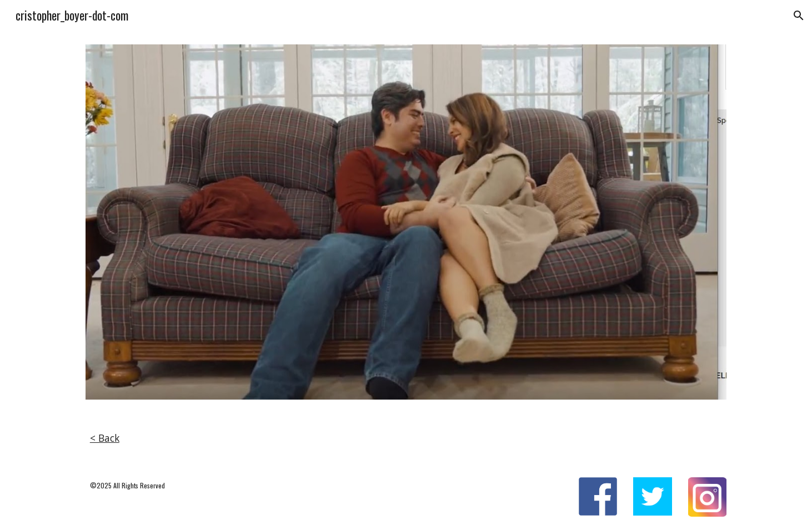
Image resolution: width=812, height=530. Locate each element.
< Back (105, 438)
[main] (406, 438)
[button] (799, 16)
